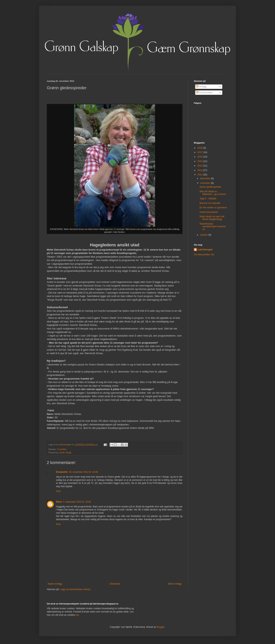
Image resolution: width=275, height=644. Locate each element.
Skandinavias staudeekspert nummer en (213, 227)
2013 (200, 170)
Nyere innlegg (55, 584)
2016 (200, 157)
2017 (200, 152)
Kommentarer (204, 92)
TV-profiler (62, 449)
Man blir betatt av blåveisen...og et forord (213, 193)
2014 (200, 166)
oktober (204, 235)
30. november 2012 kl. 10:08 (83, 472)
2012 (200, 175)
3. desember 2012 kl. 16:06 (77, 502)
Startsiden (115, 584)
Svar (58, 491)
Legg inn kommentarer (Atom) (75, 589)
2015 (200, 161)
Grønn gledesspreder (210, 187)
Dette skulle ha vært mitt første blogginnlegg (212, 218)
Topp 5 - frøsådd (208, 199)
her (77, 615)
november (206, 183)
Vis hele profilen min (204, 255)
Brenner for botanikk (210, 203)
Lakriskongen (205, 250)
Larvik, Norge (65, 453)
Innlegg (201, 87)
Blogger (161, 627)
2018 (200, 148)
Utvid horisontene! (209, 212)
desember (206, 178)
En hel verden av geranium (213, 208)
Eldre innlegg (175, 584)
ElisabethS (62, 472)
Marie (59, 502)
